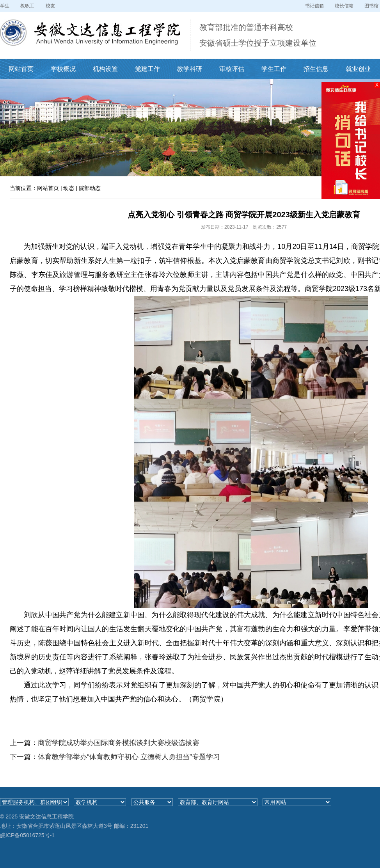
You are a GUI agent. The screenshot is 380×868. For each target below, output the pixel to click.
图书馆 (371, 6)
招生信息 (316, 69)
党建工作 (147, 69)
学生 (5, 6)
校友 (50, 6)
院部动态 (90, 188)
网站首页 (21, 69)
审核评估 (232, 69)
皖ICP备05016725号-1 (27, 835)
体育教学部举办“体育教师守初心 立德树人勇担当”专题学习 (129, 757)
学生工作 (274, 69)
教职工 (27, 6)
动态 (69, 188)
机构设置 (105, 69)
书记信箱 (314, 6)
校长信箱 (344, 6)
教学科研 (190, 69)
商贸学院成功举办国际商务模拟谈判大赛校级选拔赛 (119, 743)
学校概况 (63, 69)
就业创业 (358, 69)
